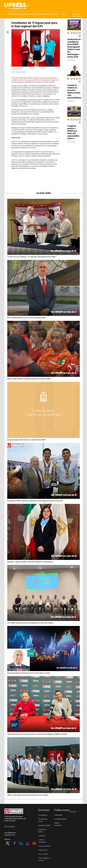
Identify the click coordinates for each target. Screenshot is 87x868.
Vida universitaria (44, 846)
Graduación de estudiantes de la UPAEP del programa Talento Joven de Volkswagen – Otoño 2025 (74, 48)
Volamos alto (43, 850)
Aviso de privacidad (10, 827)
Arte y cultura (43, 854)
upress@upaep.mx (10, 833)
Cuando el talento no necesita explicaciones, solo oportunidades (74, 91)
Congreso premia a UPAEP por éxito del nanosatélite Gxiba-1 (73, 132)
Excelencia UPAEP (44, 826)
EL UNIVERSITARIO (60, 819)
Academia (42, 836)
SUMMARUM (58, 815)
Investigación (43, 815)
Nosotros (73, 812)
